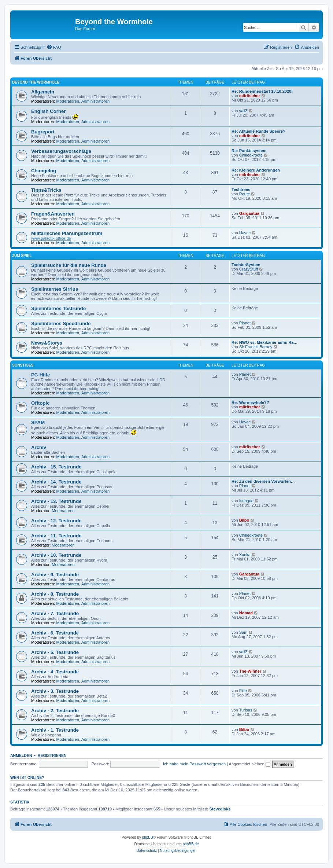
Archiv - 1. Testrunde (55, 730)
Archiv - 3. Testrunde (55, 691)
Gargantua (249, 213)
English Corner (49, 111)
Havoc (245, 233)
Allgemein (43, 92)
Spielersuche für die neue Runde (69, 265)
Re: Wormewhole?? (250, 402)
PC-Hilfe (40, 375)
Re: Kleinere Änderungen (256, 170)
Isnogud (246, 501)
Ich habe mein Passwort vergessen (194, 764)
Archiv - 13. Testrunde (56, 501)
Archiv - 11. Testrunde (56, 536)
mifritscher (250, 96)
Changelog (44, 171)
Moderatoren (68, 101)
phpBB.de (191, 844)
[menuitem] (54, 47)
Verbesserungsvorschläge (61, 151)
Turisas (246, 710)
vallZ (243, 111)
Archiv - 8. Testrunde (55, 594)
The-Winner (250, 671)
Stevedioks (220, 809)
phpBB (148, 837)
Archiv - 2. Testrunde (55, 711)
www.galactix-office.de (51, 238)
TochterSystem (246, 265)
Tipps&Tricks (46, 190)
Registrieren (52, 755)
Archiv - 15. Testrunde (56, 467)
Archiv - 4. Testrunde (55, 672)
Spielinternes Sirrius (55, 289)
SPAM (38, 422)
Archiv (39, 447)
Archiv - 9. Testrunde (55, 575)
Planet (245, 323)
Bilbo (244, 520)
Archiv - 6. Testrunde (55, 633)
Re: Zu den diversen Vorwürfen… (263, 481)
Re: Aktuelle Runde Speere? (258, 131)
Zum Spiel (22, 256)
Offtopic (40, 403)
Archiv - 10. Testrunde (56, 555)
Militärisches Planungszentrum (67, 233)
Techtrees (241, 190)
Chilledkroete (251, 155)
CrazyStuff (249, 269)
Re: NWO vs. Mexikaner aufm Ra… (264, 342)
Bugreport (43, 132)
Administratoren (95, 101)
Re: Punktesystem (249, 151)
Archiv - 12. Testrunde (56, 521)
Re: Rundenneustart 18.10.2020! (262, 91)
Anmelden (21, 755)
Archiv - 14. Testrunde (56, 482)
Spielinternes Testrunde (58, 308)
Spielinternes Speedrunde (61, 323)
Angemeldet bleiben (250, 764)
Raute (245, 194)
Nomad (246, 613)
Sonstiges (23, 365)
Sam (243, 632)
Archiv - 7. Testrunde (55, 613)
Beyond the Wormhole (36, 82)
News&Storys (47, 343)
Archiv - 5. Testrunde (55, 652)
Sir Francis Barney (256, 347)
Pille (243, 691)
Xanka (245, 555)
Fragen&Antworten (53, 214)
